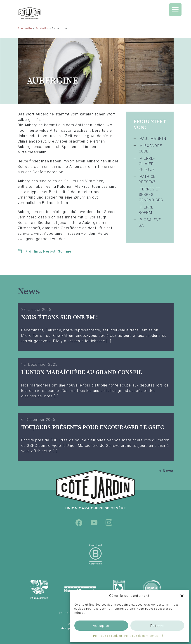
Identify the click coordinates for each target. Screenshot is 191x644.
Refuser (157, 626)
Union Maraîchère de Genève (41, 13)
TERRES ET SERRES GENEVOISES (151, 195)
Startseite (25, 28)
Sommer (66, 252)
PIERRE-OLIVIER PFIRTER (147, 164)
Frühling (33, 252)
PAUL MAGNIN (153, 139)
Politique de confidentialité (144, 636)
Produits (42, 28)
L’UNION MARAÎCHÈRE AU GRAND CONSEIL (82, 372)
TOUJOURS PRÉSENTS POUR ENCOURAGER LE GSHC (93, 427)
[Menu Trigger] (175, 10)
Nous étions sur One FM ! (60, 317)
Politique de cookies (108, 636)
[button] (182, 596)
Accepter (101, 626)
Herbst (49, 252)
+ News (166, 471)
